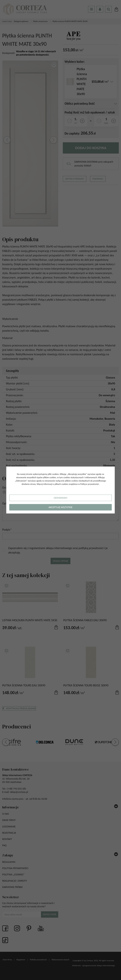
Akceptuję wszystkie (60, 507)
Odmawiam (60, 498)
